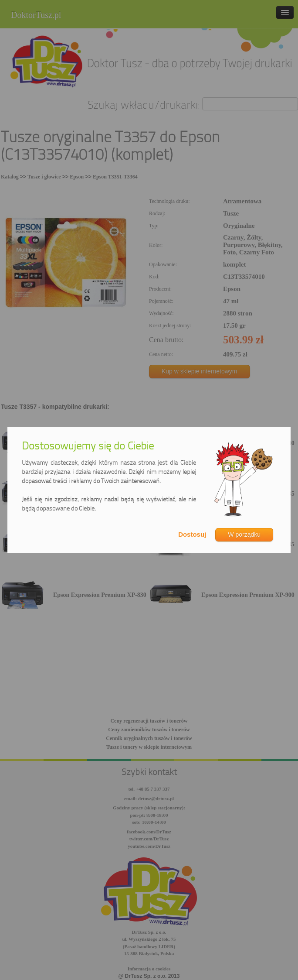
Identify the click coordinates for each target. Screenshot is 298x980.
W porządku (244, 535)
